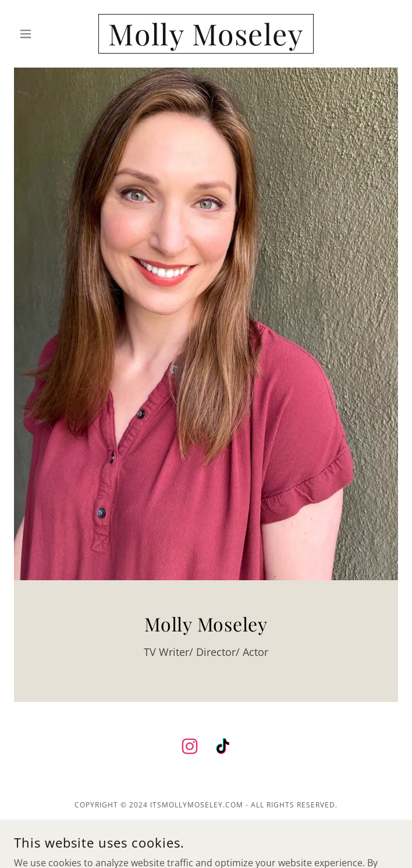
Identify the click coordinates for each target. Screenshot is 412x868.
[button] (43, 34)
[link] (206, 34)
